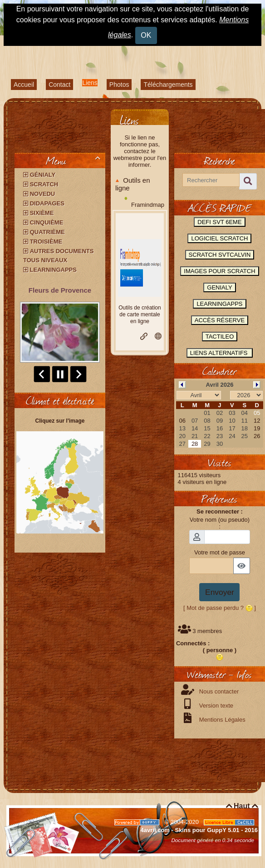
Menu (75, 160)
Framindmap (148, 205)
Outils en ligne (133, 184)
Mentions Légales (221, 720)
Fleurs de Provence (60, 290)
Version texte (215, 706)
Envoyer (220, 592)
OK (146, 35)
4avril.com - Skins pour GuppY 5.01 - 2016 (199, 830)
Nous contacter (218, 691)
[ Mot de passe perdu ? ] (220, 608)
